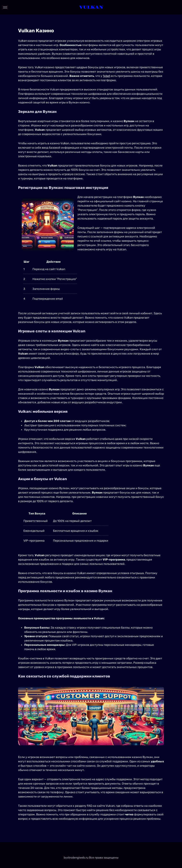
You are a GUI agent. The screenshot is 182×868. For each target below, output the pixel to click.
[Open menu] (5, 7)
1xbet (107, 76)
